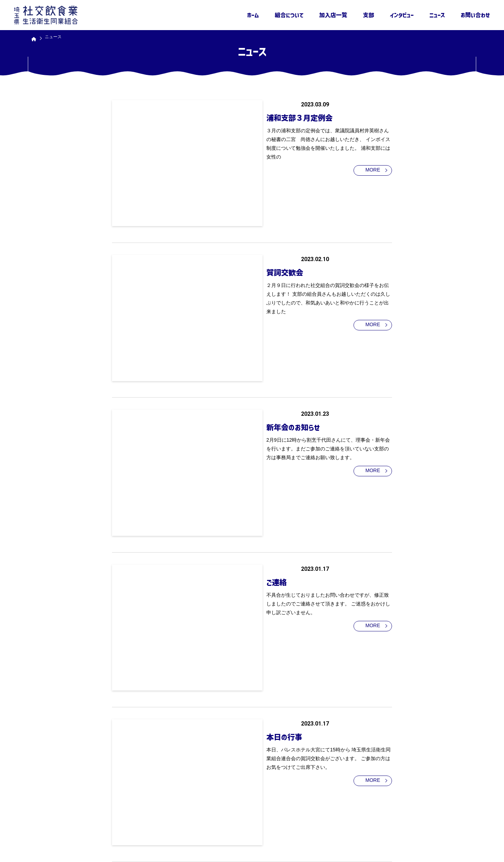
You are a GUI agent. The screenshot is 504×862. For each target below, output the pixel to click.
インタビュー (402, 15)
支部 (369, 15)
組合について (289, 15)
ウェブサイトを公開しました (250, 660)
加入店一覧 (333, 15)
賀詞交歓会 (227, 211)
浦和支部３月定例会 (244, 117)
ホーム (253, 15)
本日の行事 (227, 479)
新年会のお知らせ (237, 305)
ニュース (437, 15)
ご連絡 (218, 392)
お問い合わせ (475, 15)
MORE (362, 162)
